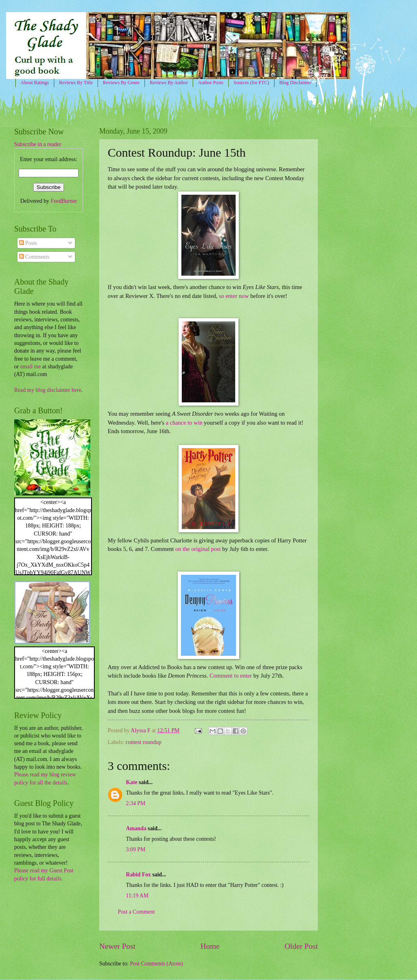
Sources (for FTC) (251, 83)
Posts (28, 243)
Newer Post (117, 946)
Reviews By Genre (121, 83)
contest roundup (144, 742)
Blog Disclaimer (295, 83)
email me (31, 367)
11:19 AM (137, 896)
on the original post (198, 549)
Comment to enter (231, 676)
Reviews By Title (76, 83)
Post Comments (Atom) (156, 964)
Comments (34, 257)
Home (210, 946)
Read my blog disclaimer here (48, 390)
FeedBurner (64, 201)
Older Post (301, 946)
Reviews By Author (169, 83)
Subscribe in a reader (38, 144)
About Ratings (35, 83)
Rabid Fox (138, 875)
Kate (132, 782)
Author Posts (211, 83)
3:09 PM (136, 849)
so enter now (234, 296)
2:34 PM (136, 803)
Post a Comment (136, 912)
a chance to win (185, 423)
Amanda (136, 828)
